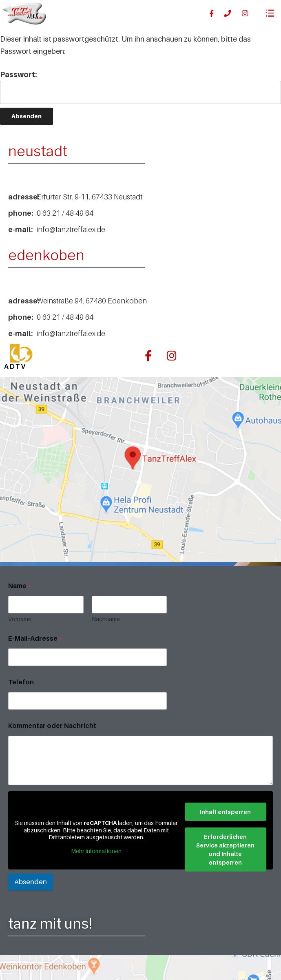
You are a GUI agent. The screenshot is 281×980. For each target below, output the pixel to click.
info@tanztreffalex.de (71, 229)
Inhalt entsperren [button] (225, 811)
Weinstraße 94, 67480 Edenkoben (92, 301)
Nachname (106, 619)
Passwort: (140, 87)
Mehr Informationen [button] (96, 851)
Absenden (31, 882)
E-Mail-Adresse (35, 638)
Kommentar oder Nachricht (52, 726)
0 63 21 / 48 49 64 (65, 213)
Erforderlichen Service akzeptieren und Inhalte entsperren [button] (225, 849)
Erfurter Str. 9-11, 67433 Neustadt (90, 197)
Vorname (20, 619)
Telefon (21, 682)
